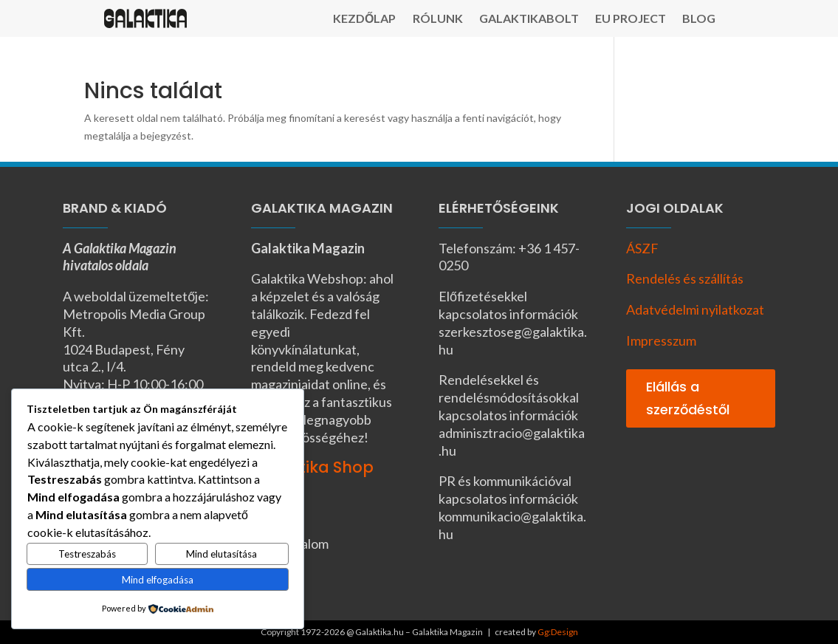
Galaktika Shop (312, 467)
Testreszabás (87, 554)
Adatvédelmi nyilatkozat (695, 309)
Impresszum (661, 340)
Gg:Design (558, 632)
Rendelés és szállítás (685, 278)
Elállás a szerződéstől (688, 398)
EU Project (631, 19)
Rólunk (438, 19)
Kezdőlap (364, 19)
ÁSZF (642, 248)
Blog (699, 19)
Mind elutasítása (221, 554)
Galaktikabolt (529, 19)
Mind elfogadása (158, 580)
